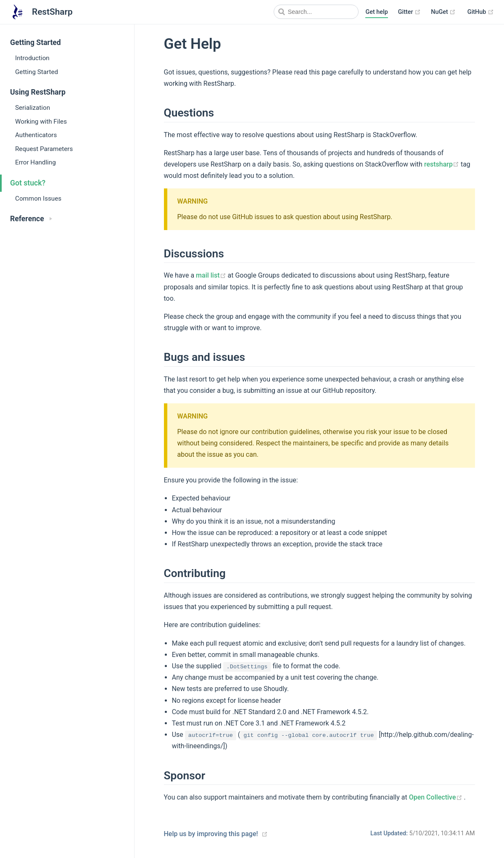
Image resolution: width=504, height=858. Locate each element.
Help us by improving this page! (211, 834)
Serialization (33, 108)
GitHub (481, 12)
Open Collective (437, 797)
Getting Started (37, 72)
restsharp (442, 164)
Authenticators (36, 135)
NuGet (443, 12)
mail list (212, 275)
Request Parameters (44, 149)
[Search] (316, 12)
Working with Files (41, 122)
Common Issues (38, 199)
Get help (376, 12)
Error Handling (36, 162)
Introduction (32, 58)
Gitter (409, 12)
